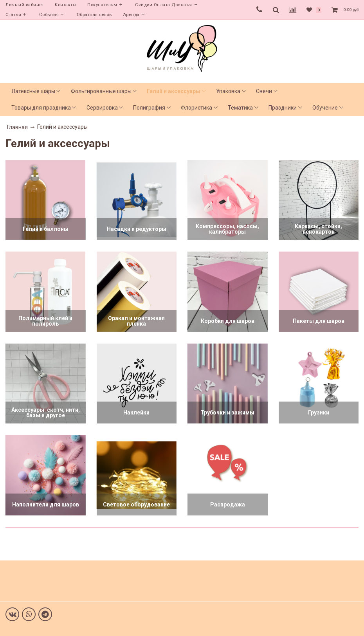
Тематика (240, 108)
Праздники (283, 108)
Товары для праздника (41, 108)
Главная (17, 127)
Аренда (131, 15)
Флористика (196, 108)
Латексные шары (33, 91)
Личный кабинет (25, 5)
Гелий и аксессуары (174, 91)
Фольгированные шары (101, 91)
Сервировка (102, 108)
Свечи (264, 91)
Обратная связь (94, 15)
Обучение (325, 108)
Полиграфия (149, 108)
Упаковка (228, 91)
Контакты (66, 5)
